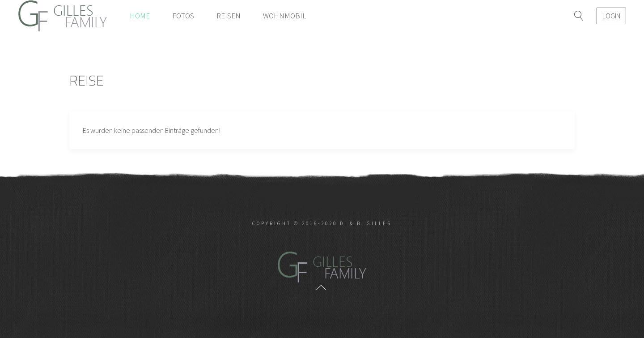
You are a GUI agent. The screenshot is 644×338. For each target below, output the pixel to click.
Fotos (183, 16)
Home (140, 16)
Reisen (229, 16)
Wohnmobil (284, 16)
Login (611, 16)
